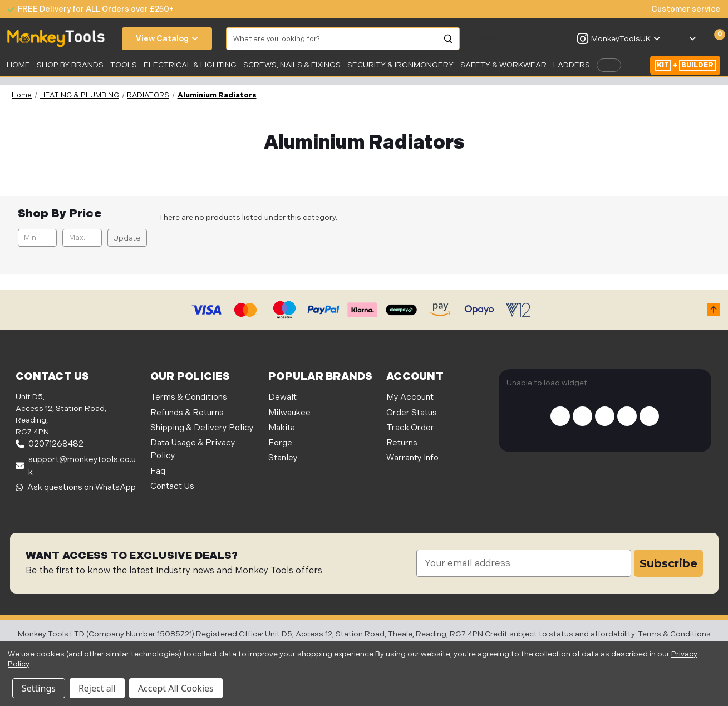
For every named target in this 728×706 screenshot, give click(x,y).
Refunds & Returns (187, 413)
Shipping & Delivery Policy (202, 428)
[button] (714, 310)
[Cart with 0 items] (713, 39)
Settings (39, 688)
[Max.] (82, 238)
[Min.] (37, 238)
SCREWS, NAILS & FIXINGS (292, 65)
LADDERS (572, 65)
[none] (680, 9)
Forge (280, 443)
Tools (124, 65)
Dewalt (282, 397)
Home (18, 65)
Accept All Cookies (176, 688)
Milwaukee (289, 413)
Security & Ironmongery (400, 65)
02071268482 (50, 444)
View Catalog (167, 39)
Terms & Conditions (189, 397)
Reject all (97, 688)
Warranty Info (412, 458)
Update (127, 238)
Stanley (283, 458)
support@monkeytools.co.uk (76, 466)
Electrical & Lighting (190, 65)
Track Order (410, 428)
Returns (402, 443)
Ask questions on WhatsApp (76, 487)
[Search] (449, 39)
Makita (282, 428)
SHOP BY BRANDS (70, 65)
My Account (410, 397)
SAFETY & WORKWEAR (503, 65)
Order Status (412, 413)
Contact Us (172, 486)
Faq (158, 471)
